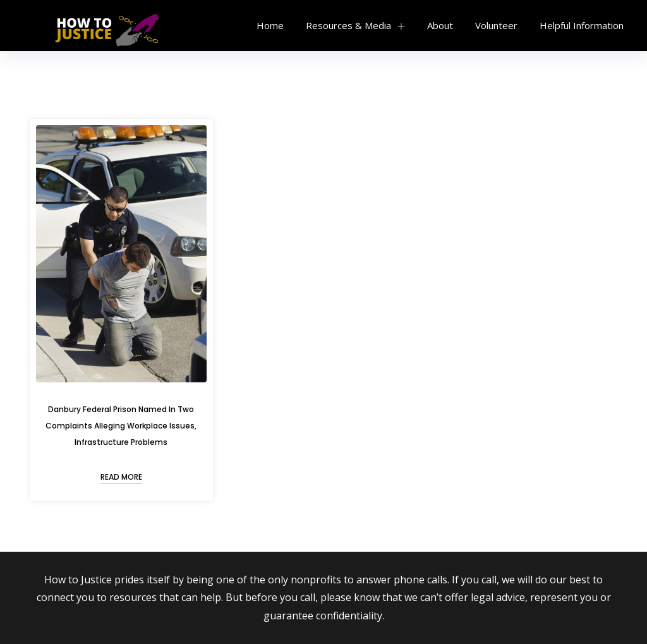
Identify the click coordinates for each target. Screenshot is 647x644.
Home (270, 25)
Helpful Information (582, 25)
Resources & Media (348, 25)
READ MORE (121, 477)
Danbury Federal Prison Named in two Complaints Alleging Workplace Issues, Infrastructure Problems (121, 426)
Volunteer (496, 25)
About (440, 25)
